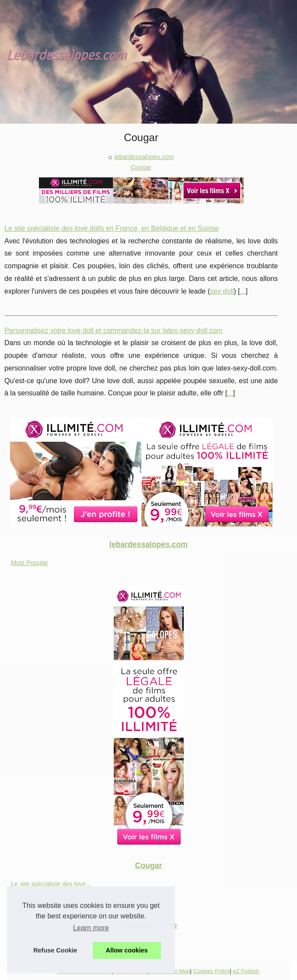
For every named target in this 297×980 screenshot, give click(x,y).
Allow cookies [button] (127, 950)
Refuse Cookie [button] (55, 950)
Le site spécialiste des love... (51, 884)
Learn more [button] (91, 928)
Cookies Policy (211, 971)
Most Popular (30, 563)
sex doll (222, 291)
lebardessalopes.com (144, 157)
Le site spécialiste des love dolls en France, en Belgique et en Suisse (112, 228)
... (243, 291)
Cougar (141, 167)
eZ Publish (246, 971)
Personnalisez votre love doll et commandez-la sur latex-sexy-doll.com (114, 331)
